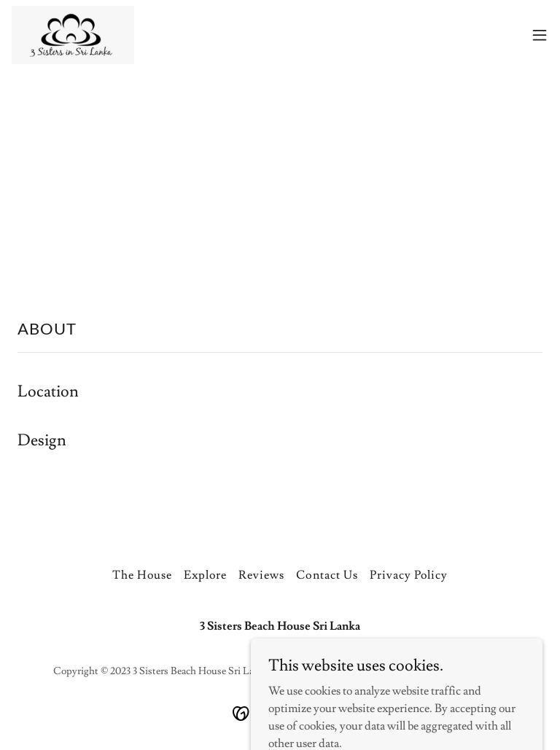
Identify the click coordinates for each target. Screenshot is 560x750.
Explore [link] (205, 575)
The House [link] (142, 575)
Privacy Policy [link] (409, 575)
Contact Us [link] (327, 575)
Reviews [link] (261, 575)
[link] (73, 35)
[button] (540, 35)
